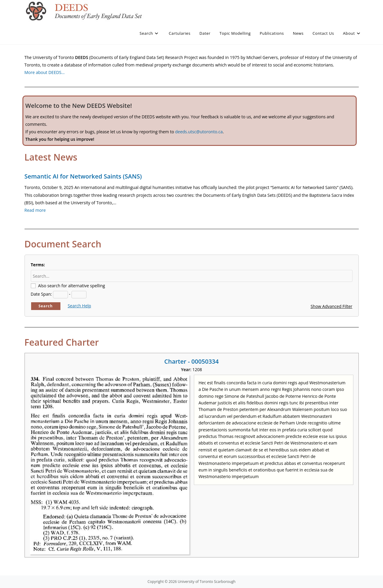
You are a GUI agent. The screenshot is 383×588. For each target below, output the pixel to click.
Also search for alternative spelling (72, 286)
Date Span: (41, 294)
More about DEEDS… (45, 72)
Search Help (79, 306)
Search (46, 306)
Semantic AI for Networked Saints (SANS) (83, 176)
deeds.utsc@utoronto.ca (199, 132)
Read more (35, 210)
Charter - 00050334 (191, 361)
